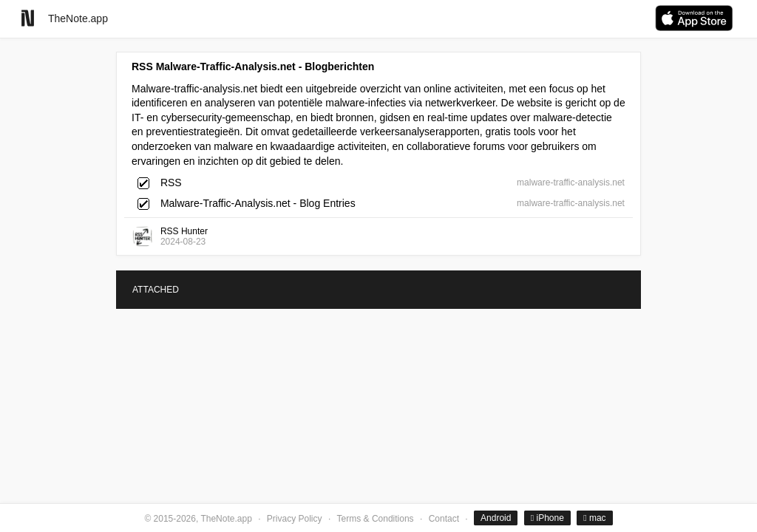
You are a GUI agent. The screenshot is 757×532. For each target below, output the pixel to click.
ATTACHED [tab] (156, 290)
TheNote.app (78, 18)
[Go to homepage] (28, 18)
